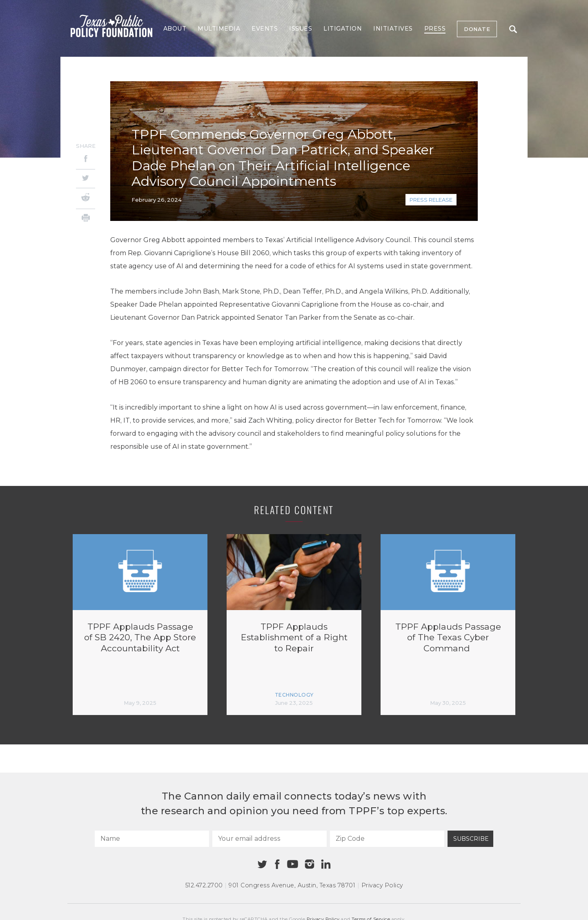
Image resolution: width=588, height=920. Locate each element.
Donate (477, 29)
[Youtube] (292, 864)
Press (435, 29)
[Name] (152, 839)
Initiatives (393, 29)
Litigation (343, 29)
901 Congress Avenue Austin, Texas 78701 (292, 885)
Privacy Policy (382, 885)
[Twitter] (86, 179)
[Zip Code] (387, 839)
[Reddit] (86, 198)
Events (265, 29)
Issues (301, 29)
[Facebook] (86, 160)
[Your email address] (269, 839)
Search (513, 29)
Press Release (431, 200)
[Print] (86, 219)
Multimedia (219, 29)
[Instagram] (310, 864)
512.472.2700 (204, 885)
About (175, 29)
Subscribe (471, 839)
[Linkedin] (326, 864)
